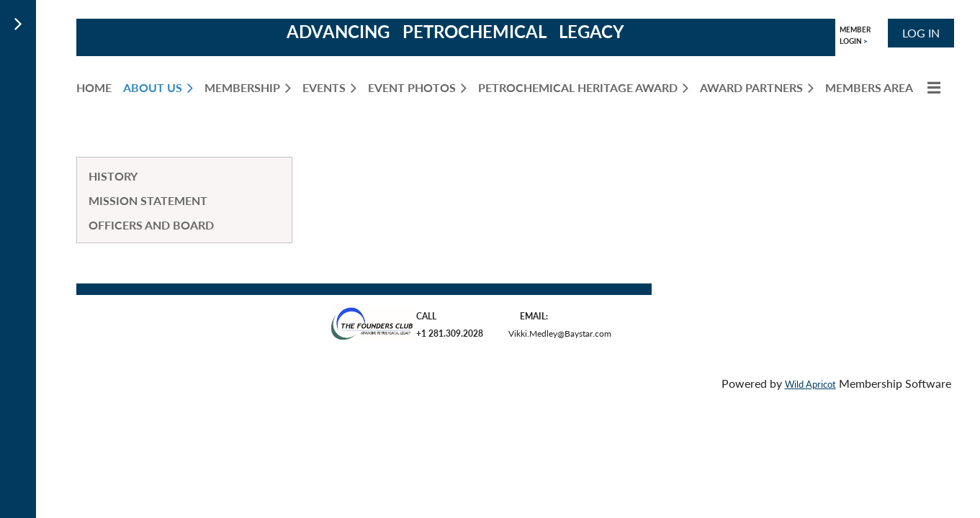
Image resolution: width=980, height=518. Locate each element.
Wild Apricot (810, 384)
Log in (921, 33)
